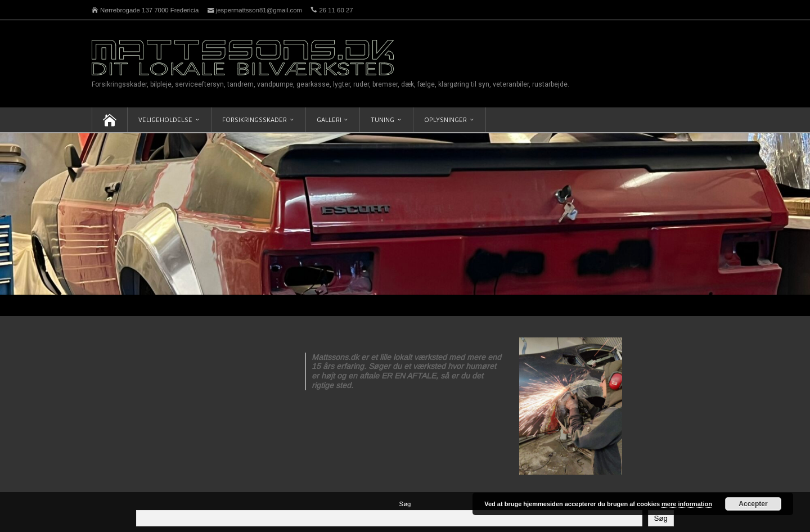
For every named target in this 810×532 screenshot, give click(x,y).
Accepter (753, 504)
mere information (687, 504)
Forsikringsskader (255, 120)
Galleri (329, 120)
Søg (405, 504)
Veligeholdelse (165, 120)
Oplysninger (445, 120)
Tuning (382, 120)
